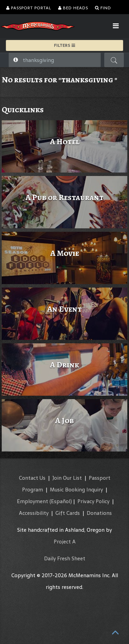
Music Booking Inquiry (76, 490)
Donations (99, 513)
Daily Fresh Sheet (65, 558)
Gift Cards (68, 513)
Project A (65, 542)
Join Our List (67, 478)
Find (103, 8)
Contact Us (32, 478)
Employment (33, 501)
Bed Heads (73, 8)
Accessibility (34, 513)
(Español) (61, 501)
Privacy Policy (93, 501)
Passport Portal (29, 8)
